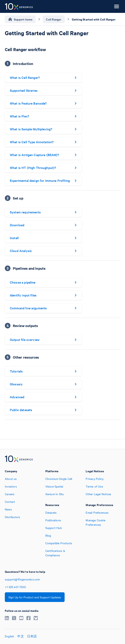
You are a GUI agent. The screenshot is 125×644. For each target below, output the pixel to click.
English (9, 636)
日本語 (32, 636)
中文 (20, 636)
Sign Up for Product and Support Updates (35, 597)
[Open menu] (117, 6)
